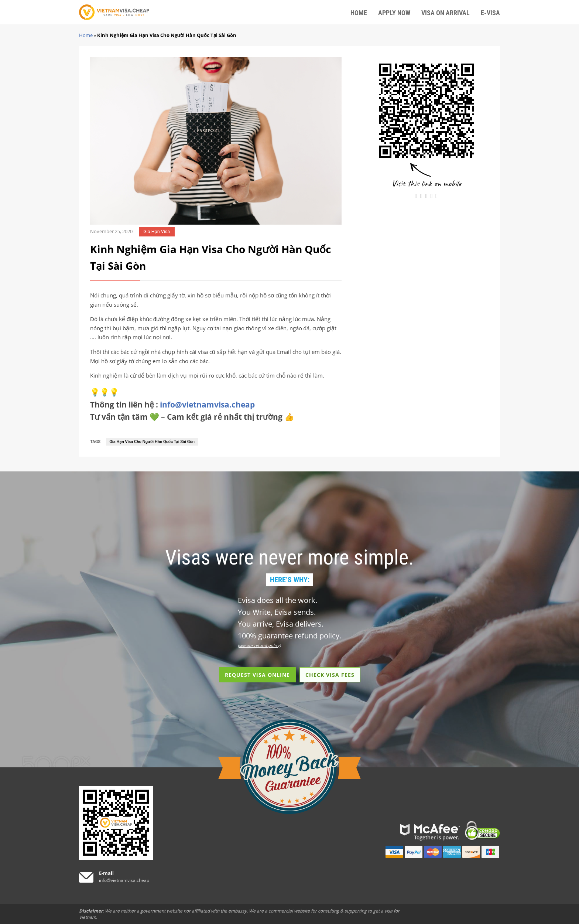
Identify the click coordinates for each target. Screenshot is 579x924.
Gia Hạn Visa (157, 231)
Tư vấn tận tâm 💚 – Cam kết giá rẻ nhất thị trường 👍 (192, 417)
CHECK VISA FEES (330, 675)
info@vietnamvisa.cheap (207, 405)
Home (86, 35)
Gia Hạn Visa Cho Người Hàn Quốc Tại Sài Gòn (152, 442)
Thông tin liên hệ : (172, 405)
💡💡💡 (105, 392)
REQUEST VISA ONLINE (257, 675)
